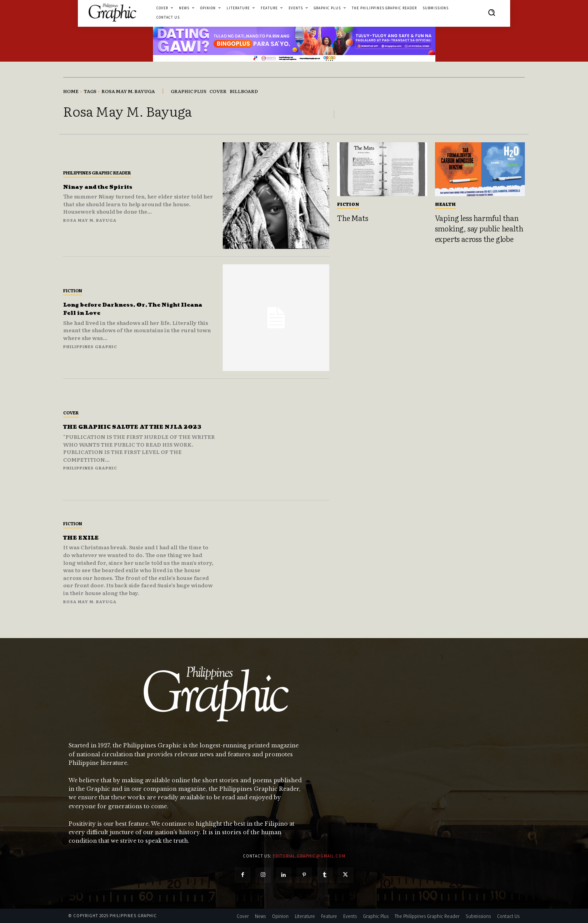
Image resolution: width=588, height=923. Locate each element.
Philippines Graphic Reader (97, 173)
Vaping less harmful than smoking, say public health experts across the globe (479, 228)
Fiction (73, 290)
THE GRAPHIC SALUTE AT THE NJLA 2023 (130, 427)
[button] (492, 12)
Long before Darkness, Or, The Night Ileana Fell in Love (126, 309)
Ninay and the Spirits (109, 187)
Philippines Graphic (90, 346)
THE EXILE (86, 537)
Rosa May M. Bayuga (90, 220)
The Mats (352, 218)
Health (445, 204)
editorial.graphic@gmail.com (309, 856)
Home (71, 91)
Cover (71, 409)
